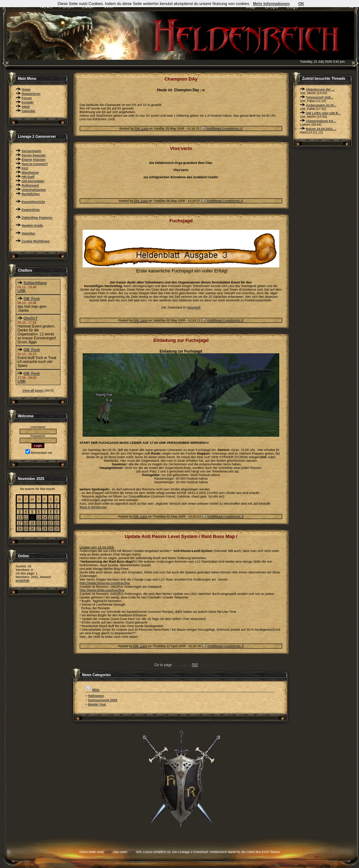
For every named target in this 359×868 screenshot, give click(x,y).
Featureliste (31, 210)
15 (51, 517)
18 (26, 523)
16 (57, 517)
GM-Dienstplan (33, 181)
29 (51, 529)
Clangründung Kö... (321, 121)
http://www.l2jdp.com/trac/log (102, 590)
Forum (27, 98)
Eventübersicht (33, 202)
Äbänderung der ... (320, 89)
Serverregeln (32, 151)
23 (57, 523)
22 (51, 523)
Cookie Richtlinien (36, 241)
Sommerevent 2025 (103, 700)
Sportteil (194, 307)
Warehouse (30, 173)
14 (45, 517)
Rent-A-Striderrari (93, 507)
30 (57, 529)
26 (32, 529)
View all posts (33, 391)
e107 (108, 852)
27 (39, 529)
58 (206, 665)
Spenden (29, 233)
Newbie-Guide (33, 226)
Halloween (96, 696)
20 (39, 523)
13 (39, 517)
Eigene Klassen (34, 160)
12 (32, 517)
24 (19, 529)
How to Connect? (35, 164)
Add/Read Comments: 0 (224, 128)
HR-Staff (28, 177)
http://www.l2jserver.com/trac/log (105, 583)
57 (201, 665)
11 (26, 517)
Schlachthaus (35, 283)
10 (19, 517)
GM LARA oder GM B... (323, 113)
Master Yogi (97, 704)
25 (26, 529)
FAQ (25, 168)
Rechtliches (31, 194)
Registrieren (31, 94)
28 (45, 529)
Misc (96, 690)
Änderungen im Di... (321, 105)
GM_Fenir (32, 299)
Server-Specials (34, 155)
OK (301, 4)
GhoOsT (31, 318)
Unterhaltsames (34, 190)
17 (19, 523)
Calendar (29, 111)
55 (189, 665)
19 (32, 523)
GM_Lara (142, 128)
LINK (22, 291)
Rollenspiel (30, 185)
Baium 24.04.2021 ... (321, 129)
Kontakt (28, 102)
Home (26, 89)
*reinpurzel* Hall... (320, 97)
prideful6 (23, 581)
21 (45, 523)
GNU (132, 852)
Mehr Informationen (271, 4)
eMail (26, 107)
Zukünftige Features (37, 218)
